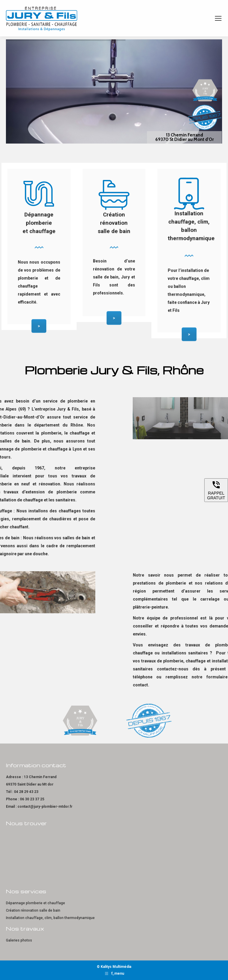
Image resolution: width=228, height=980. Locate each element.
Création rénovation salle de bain (33, 910)
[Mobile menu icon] (218, 18)
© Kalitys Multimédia (114, 967)
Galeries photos (19, 940)
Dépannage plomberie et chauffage (35, 903)
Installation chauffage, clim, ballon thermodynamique (50, 918)
